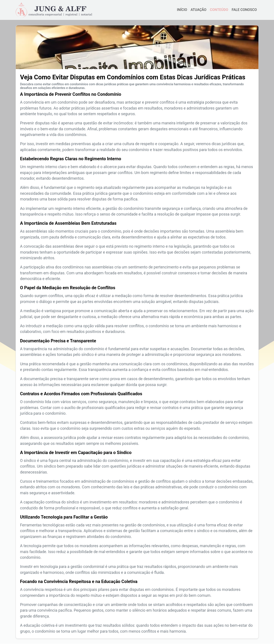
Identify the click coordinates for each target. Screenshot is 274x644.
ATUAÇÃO (198, 10)
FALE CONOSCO (244, 10)
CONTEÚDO (219, 10)
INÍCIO (182, 10)
